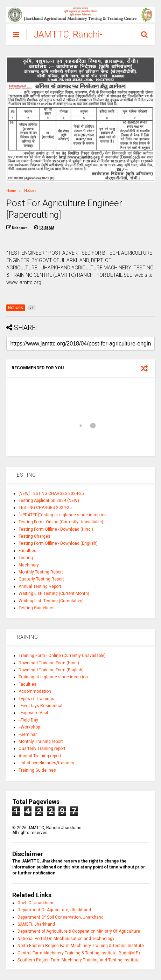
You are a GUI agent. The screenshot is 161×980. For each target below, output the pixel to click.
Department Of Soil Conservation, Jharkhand (61, 917)
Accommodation (35, 691)
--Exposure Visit (33, 713)
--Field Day (28, 720)
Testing (26, 558)
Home (11, 191)
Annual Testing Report (40, 586)
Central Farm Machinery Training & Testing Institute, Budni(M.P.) (79, 953)
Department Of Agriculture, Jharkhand (54, 910)
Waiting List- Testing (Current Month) (54, 593)
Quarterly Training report (42, 749)
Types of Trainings (36, 699)
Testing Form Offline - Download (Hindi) (56, 529)
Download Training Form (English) (51, 670)
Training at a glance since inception (53, 677)
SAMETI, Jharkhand (36, 924)
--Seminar (28, 734)
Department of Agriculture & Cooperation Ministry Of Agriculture (79, 931)
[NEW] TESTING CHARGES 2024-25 (51, 494)
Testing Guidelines (37, 608)
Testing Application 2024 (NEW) (49, 501)
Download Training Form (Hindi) (49, 663)
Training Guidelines (37, 770)
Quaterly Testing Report (41, 579)
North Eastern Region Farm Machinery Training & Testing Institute (81, 946)
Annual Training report (40, 756)
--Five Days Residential (40, 706)
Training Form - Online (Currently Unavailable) (62, 656)
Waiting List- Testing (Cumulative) (51, 601)
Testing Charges (34, 536)
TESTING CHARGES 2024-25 (45, 508)
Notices (30, 191)
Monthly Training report (41, 741)
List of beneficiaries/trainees (46, 763)
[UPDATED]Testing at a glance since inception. (63, 515)
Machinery (29, 565)
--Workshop (29, 727)
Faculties (27, 551)
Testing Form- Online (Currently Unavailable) (61, 522)
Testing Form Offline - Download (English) (58, 543)
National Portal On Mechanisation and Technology (66, 939)
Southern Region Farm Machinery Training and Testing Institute (79, 960)
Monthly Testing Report (41, 572)
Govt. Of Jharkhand (36, 903)
